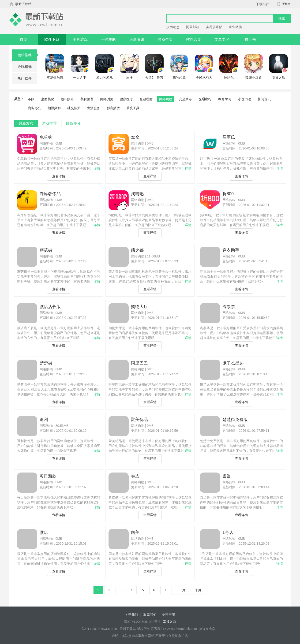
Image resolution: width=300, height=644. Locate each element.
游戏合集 (165, 39)
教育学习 (225, 99)
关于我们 (131, 615)
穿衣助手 (231, 250)
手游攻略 (109, 39)
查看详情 (59, 176)
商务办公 (34, 108)
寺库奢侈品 (50, 194)
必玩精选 (25, 67)
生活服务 (94, 108)
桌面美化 (48, 99)
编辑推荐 (28, 55)
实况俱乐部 (214, 27)
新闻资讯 (264, 99)
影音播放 (113, 108)
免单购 (46, 137)
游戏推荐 (49, 123)
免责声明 (169, 615)
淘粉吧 (137, 194)
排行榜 (250, 39)
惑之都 (137, 250)
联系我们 (150, 615)
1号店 (228, 532)
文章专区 (222, 39)
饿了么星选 (233, 363)
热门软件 (25, 78)
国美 (135, 532)
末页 (198, 590)
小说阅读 (244, 99)
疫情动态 (173, 27)
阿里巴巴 (139, 363)
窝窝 (135, 137)
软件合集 (194, 39)
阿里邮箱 (193, 27)
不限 (31, 99)
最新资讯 (137, 39)
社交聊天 (74, 108)
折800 (228, 194)
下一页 (180, 590)
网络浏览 (107, 99)
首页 (23, 39)
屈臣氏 (229, 137)
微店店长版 (50, 307)
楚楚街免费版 (235, 420)
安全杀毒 (185, 99)
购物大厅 (139, 307)
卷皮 (135, 476)
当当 (227, 476)
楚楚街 (46, 363)
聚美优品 (139, 420)
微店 (44, 532)
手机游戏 (80, 39)
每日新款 (48, 476)
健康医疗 (126, 99)
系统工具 (133, 108)
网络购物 (166, 99)
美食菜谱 (87, 99)
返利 (44, 420)
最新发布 (26, 123)
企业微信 (235, 27)
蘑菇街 (46, 250)
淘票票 (229, 307)
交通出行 (205, 99)
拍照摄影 (54, 108)
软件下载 (52, 39)
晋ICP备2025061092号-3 (142, 622)
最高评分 (73, 123)
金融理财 (146, 99)
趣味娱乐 (67, 99)
